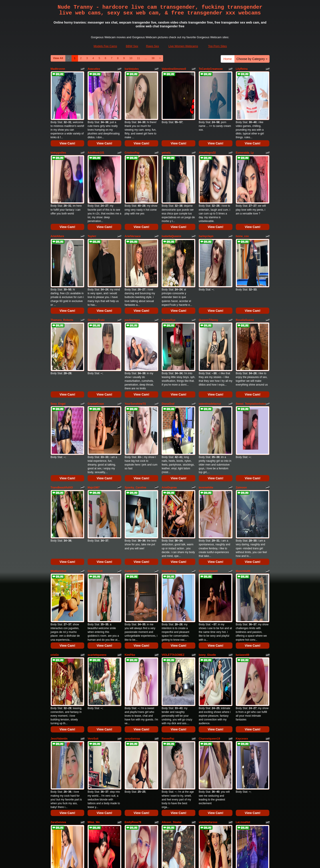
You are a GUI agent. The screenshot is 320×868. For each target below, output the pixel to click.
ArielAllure (57, 190)
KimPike (130, 494)
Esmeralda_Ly (245, 130)
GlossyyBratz (96, 251)
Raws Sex (153, 46)
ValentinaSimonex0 (174, 69)
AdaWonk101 (96, 130)
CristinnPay (132, 130)
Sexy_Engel (58, 312)
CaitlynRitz (132, 433)
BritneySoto (58, 737)
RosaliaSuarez (245, 251)
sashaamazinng (61, 676)
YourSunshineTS (135, 312)
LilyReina (242, 69)
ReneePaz (168, 554)
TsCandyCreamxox (211, 69)
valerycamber (207, 676)
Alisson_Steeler (172, 615)
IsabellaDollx (133, 676)
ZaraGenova (58, 615)
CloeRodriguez (245, 676)
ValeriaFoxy (169, 433)
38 (153, 58)
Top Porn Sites (217, 46)
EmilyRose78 (133, 615)
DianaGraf (168, 312)
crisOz (55, 494)
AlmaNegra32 (207, 130)
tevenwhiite (206, 372)
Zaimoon (241, 372)
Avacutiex (94, 69)
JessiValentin (59, 554)
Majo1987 (94, 372)
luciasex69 (243, 494)
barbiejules (132, 69)
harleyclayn (206, 190)
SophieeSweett (208, 433)
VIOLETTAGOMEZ (173, 494)
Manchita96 (243, 433)
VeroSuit (93, 554)
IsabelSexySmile (172, 676)
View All (58, 58)
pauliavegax (132, 251)
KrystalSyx (168, 251)
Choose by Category (252, 59)
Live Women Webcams (183, 46)
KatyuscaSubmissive (101, 676)
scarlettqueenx (97, 494)
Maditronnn (58, 69)
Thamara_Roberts (62, 251)
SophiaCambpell (98, 737)
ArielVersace (133, 190)
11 (138, 58)
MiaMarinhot (59, 433)
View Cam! (67, 120)
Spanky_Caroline (135, 372)
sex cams (160, 826)
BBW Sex (132, 46)
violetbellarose (208, 615)
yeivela (166, 130)
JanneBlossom (208, 737)
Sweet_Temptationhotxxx (252, 312)
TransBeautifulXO (62, 372)
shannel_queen (245, 737)
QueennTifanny (208, 251)
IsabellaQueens (171, 190)
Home (228, 59)
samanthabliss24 (172, 737)
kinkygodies (58, 130)
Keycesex (242, 554)
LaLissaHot (243, 615)
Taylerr (92, 190)
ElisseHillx (131, 737)
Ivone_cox (242, 190)
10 (131, 58)
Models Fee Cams (105, 46)
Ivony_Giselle (207, 494)
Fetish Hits (155, 858)
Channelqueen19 (209, 554)
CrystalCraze (96, 312)
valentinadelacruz (210, 312)
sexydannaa (132, 554)
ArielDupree (169, 372)
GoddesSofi (95, 433)
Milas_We (94, 615)
